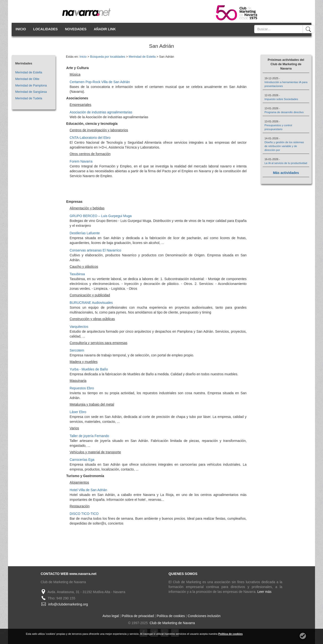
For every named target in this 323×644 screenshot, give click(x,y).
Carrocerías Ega (82, 460)
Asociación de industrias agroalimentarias (101, 112)
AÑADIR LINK (105, 29)
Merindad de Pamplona (31, 86)
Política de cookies (171, 616)
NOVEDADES (76, 29)
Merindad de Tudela (29, 98)
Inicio (83, 57)
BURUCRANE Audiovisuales (91, 303)
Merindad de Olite (27, 79)
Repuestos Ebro (82, 388)
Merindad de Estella (29, 72)
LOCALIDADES (45, 29)
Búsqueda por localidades (108, 57)
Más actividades (286, 173)
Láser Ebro (78, 412)
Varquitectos (79, 327)
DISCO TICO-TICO (84, 514)
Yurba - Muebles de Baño (89, 369)
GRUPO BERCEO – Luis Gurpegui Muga (101, 216)
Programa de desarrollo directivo (284, 112)
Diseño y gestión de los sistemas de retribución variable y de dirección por (284, 146)
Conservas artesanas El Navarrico (95, 250)
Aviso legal (111, 616)
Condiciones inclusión (204, 616)
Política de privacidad (138, 616)
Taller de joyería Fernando (89, 436)
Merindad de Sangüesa (31, 92)
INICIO (21, 29)
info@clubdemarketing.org (68, 604)
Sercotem (77, 350)
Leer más (264, 592)
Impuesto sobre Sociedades (281, 99)
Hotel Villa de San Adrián (88, 490)
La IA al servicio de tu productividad (286, 163)
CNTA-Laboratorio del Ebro (90, 138)
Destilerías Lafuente (85, 233)
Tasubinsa (77, 274)
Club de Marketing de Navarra (172, 623)
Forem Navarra (81, 161)
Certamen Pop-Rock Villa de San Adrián (100, 82)
